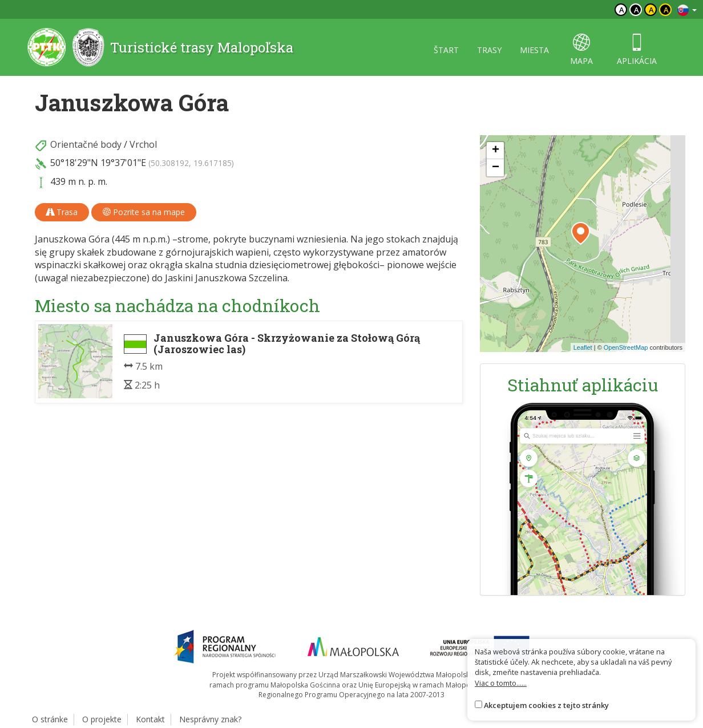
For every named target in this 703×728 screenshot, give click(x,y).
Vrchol (143, 144)
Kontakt (150, 719)
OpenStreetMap (626, 347)
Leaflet (583, 347)
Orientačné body (86, 144)
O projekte (102, 719)
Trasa (62, 212)
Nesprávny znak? (210, 719)
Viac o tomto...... (501, 683)
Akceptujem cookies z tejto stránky (546, 705)
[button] (581, 233)
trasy (489, 50)
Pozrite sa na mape (144, 212)
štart (446, 50)
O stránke (50, 719)
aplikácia (637, 50)
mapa (581, 50)
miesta (534, 50)
